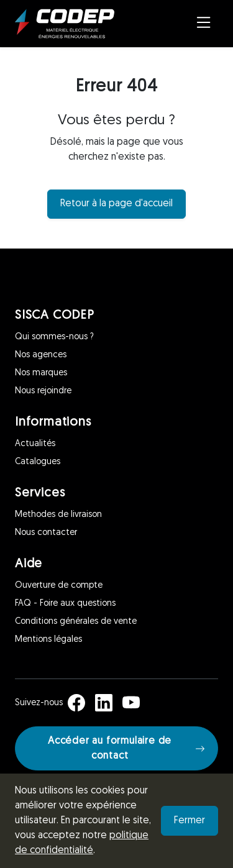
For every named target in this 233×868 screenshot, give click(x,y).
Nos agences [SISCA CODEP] (41, 355)
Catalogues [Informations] (38, 462)
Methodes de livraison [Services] (58, 515)
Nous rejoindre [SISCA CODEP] (43, 391)
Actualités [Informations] (35, 444)
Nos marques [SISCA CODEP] (41, 373)
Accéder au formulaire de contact (126, 749)
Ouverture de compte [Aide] (59, 586)
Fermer (190, 821)
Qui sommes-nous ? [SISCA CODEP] (54, 337)
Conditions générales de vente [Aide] (76, 622)
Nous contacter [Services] (46, 533)
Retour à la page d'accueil (116, 204)
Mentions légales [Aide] (48, 640)
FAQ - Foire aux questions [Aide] (65, 604)
